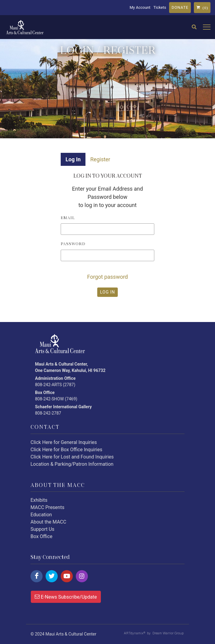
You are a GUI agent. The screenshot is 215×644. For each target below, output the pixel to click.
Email (68, 218)
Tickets (160, 7)
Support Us (42, 529)
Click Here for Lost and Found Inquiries (72, 457)
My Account (140, 7)
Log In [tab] (73, 159)
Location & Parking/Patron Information (72, 464)
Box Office (41, 536)
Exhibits (39, 500)
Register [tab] (100, 159)
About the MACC (48, 522)
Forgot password (107, 277)
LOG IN (107, 292)
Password (73, 244)
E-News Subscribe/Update (66, 596)
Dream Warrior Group (168, 633)
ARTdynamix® (135, 633)
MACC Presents (47, 507)
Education (41, 515)
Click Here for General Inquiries (64, 442)
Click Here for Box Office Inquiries (66, 450)
